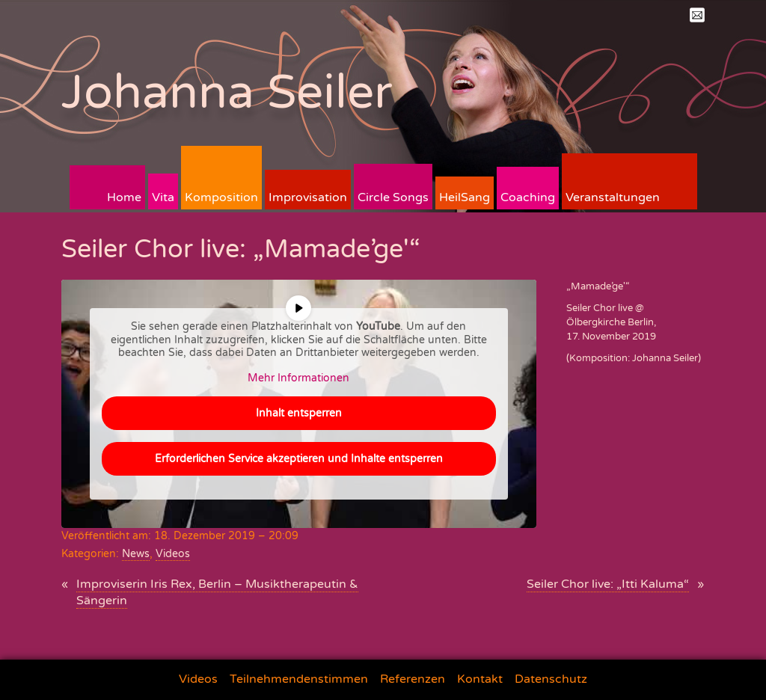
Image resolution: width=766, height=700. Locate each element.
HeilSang (465, 197)
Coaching (528, 197)
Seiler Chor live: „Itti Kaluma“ (608, 584)
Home (124, 197)
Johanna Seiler (227, 92)
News (136, 554)
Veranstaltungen (613, 197)
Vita (163, 197)
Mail (697, 15)
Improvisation (308, 197)
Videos (173, 554)
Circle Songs (393, 197)
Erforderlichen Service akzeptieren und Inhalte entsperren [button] (299, 459)
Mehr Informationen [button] (298, 378)
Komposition (221, 197)
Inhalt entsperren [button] (299, 413)
